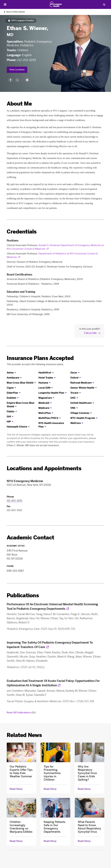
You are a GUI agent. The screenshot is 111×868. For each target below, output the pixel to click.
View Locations (17, 70)
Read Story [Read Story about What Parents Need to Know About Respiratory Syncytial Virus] (84, 841)
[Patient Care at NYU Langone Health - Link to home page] (56, 4)
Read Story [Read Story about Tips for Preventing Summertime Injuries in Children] (50, 789)
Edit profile (90, 333)
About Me (19, 104)
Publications (23, 595)
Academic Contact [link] (30, 538)
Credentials (22, 232)
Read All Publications (21, 713)
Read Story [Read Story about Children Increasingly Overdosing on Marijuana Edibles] (16, 841)
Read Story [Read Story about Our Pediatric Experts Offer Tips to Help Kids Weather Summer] (16, 789)
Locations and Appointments (44, 468)
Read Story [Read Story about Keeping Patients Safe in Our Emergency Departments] (50, 841)
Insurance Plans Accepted (40, 358)
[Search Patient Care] (104, 4)
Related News (24, 735)
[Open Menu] (5, 5)
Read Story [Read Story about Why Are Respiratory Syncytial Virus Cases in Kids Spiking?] (84, 789)
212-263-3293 (27, 60)
